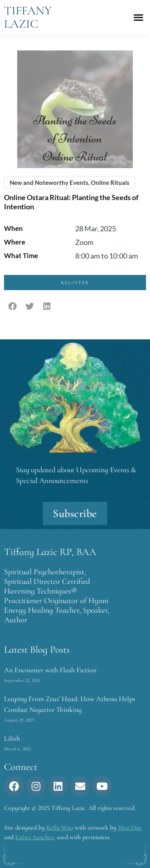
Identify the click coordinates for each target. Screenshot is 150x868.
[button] (138, 17)
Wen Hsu (130, 828)
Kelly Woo (60, 828)
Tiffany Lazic (28, 17)
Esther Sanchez (34, 837)
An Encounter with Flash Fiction (50, 670)
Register (75, 283)
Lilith (12, 738)
